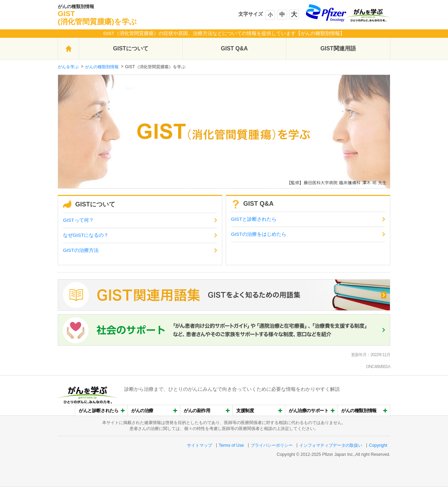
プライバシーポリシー (272, 445)
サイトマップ (199, 445)
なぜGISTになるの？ (86, 235)
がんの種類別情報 (102, 67)
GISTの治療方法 (81, 250)
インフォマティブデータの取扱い (331, 445)
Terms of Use (231, 445)
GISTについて (131, 48)
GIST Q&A (234, 48)
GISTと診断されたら (254, 219)
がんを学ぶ (68, 67)
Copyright (378, 445)
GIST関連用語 (338, 48)
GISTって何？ (78, 220)
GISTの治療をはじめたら (259, 234)
